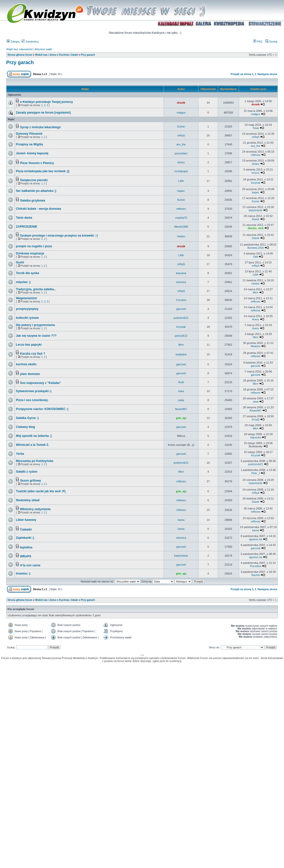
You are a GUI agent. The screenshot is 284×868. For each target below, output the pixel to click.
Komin (181, 126)
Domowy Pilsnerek (29, 134)
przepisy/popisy (27, 309)
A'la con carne (30, 565)
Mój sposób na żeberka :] (34, 436)
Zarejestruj (30, 41)
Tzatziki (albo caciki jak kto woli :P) (41, 491)
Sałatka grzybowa (33, 201)
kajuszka (256, 437)
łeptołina (26, 547)
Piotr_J (256, 473)
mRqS (181, 135)
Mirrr (256, 292)
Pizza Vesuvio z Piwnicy (37, 163)
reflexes (256, 155)
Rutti (181, 382)
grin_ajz (181, 418)
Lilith (181, 181)
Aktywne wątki (44, 49)
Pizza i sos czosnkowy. (32, 400)
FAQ (258, 41)
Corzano (181, 300)
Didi (256, 257)
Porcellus (256, 566)
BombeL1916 (256, 248)
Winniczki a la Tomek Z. (33, 445)
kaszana (181, 273)
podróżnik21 (181, 318)
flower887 (181, 409)
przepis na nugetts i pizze (34, 246)
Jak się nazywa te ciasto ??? (36, 336)
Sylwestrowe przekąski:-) (34, 391)
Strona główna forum (20, 55)
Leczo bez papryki (29, 345)
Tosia (256, 128)
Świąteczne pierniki (34, 180)
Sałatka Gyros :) (27, 418)
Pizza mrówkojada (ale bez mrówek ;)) (43, 171)
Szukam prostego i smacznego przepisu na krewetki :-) (59, 236)
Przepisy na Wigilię (29, 144)
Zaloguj (13, 41)
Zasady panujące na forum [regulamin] (43, 113)
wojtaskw (181, 354)
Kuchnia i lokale (69, 55)
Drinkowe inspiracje (30, 253)
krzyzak (256, 183)
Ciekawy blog (25, 427)
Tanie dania (24, 218)
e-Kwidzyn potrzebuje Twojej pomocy (47, 102)
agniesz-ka (256, 539)
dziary (181, 162)
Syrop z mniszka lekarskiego (40, 127)
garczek (181, 309)
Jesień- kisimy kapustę (32, 153)
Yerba (20, 454)
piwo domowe (30, 374)
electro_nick (256, 228)
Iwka (181, 391)
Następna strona (267, 74)
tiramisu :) (23, 574)
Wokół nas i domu (46, 55)
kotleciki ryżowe (27, 318)
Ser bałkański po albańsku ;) (36, 191)
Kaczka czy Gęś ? (33, 354)
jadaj (181, 400)
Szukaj (271, 41)
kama (181, 520)
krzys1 (256, 173)
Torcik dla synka (27, 273)
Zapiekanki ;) (25, 538)
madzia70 (181, 218)
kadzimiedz (256, 210)
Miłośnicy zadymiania (35, 509)
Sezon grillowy (31, 481)
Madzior (256, 346)
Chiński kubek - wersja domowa (38, 209)
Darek (256, 219)
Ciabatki (26, 530)
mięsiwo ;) (23, 282)
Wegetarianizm (26, 298)
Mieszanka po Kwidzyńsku (35, 461)
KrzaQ (256, 419)
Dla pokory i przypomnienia (35, 325)
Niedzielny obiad (28, 500)
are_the (181, 144)
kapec (181, 191)
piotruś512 (181, 336)
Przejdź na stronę (241, 74)
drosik (181, 103)
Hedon (181, 236)
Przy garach (88, 55)
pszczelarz (181, 153)
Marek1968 (181, 227)
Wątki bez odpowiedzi (19, 49)
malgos (181, 113)
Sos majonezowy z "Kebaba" (41, 383)
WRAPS (26, 556)
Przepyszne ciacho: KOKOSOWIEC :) (42, 409)
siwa (256, 402)
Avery (256, 319)
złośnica (181, 282)
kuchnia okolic (26, 364)
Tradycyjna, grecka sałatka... (36, 289)
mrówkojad (181, 171)
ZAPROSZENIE (26, 227)
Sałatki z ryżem (27, 472)
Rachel (256, 575)
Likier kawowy (26, 520)
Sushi (20, 262)
